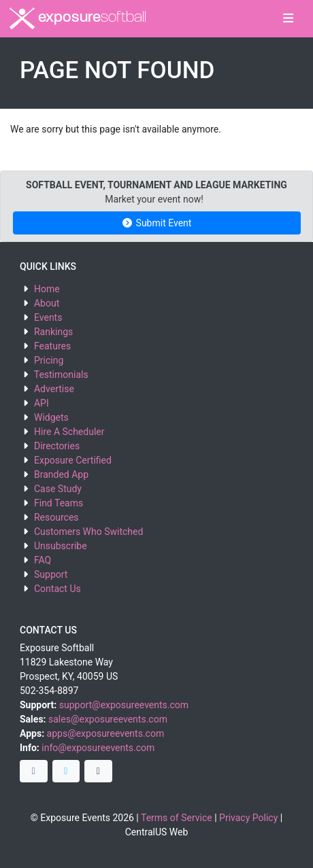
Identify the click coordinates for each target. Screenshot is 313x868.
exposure (78, 18)
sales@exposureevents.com (108, 719)
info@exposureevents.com (98, 748)
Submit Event (157, 223)
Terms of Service (177, 818)
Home (47, 289)
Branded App (61, 474)
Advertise (54, 389)
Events (48, 317)
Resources (56, 517)
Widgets (51, 417)
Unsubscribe (61, 546)
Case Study (58, 489)
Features (52, 346)
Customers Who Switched (88, 532)
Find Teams (59, 503)
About (47, 303)
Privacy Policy (248, 818)
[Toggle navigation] (288, 19)
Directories (57, 446)
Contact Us (57, 589)
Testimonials (61, 375)
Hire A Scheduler (69, 432)
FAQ (43, 560)
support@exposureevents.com (124, 705)
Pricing (49, 360)
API (42, 403)
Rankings (53, 332)
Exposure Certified (73, 460)
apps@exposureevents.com (106, 733)
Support (51, 574)
